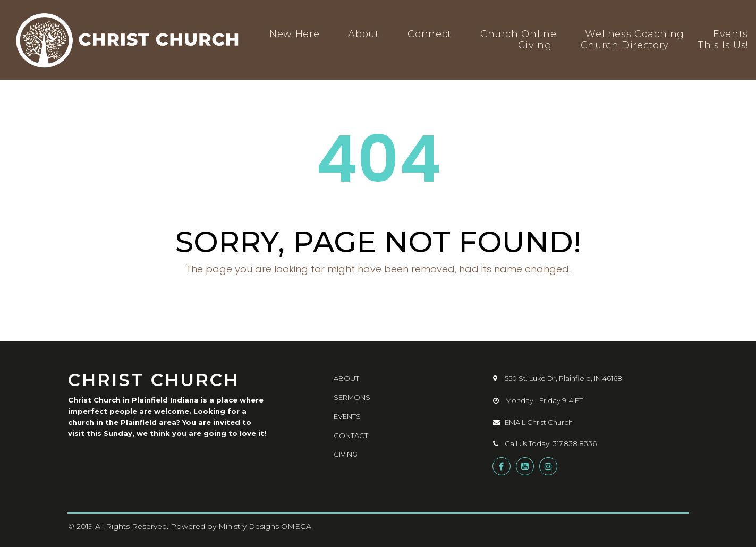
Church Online (518, 34)
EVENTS (347, 416)
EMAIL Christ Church (533, 422)
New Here (294, 34)
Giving (535, 45)
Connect (429, 34)
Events (730, 34)
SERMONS (352, 397)
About (363, 34)
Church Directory (625, 45)
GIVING (346, 454)
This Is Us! (723, 45)
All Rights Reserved (131, 526)
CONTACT (351, 435)
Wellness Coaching (635, 34)
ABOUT (346, 378)
